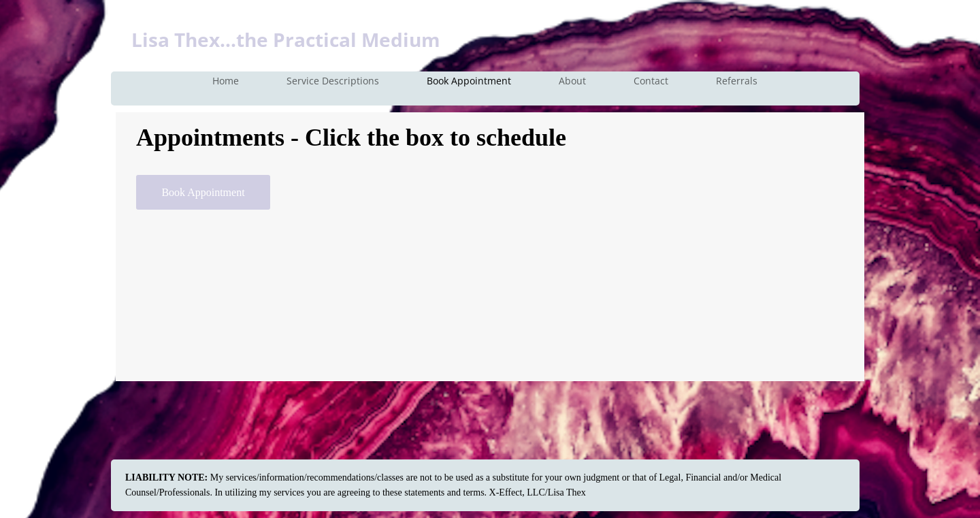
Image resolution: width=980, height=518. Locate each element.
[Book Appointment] (203, 192)
